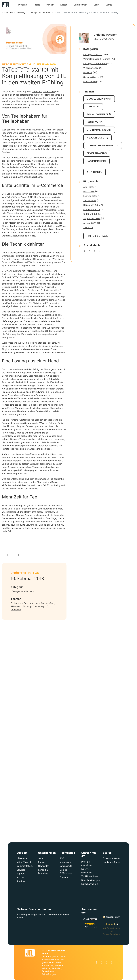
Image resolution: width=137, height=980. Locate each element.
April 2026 (89, 187)
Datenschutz (66, 866)
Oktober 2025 (90, 214)
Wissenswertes (91, 68)
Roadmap (21, 881)
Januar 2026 (90, 201)
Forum (20, 877)
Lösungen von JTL (93, 54)
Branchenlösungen (91, 880)
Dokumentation (24, 866)
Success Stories (91, 77)
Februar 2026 (90, 196)
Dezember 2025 (92, 205)
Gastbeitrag (39, 606)
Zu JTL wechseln (90, 876)
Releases (88, 72)
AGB (62, 858)
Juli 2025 (88, 227)
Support (21, 874)
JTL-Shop (27, 606)
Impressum (65, 862)
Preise (37, 5)
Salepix (6, 95)
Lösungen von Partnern (22, 591)
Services (21, 870)
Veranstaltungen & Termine (97, 59)
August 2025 (90, 223)
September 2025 (92, 218)
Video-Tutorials (24, 862)
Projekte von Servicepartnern (25, 603)
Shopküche (49, 92)
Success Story (48, 603)
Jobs (41, 858)
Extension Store (111, 858)
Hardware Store (111, 862)
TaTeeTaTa (37, 92)
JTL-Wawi (16, 606)
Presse (41, 862)
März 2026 (89, 191)
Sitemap (64, 877)
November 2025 (92, 210)
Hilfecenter (22, 858)
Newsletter (43, 866)
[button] (23, 6)
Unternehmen (90, 81)
